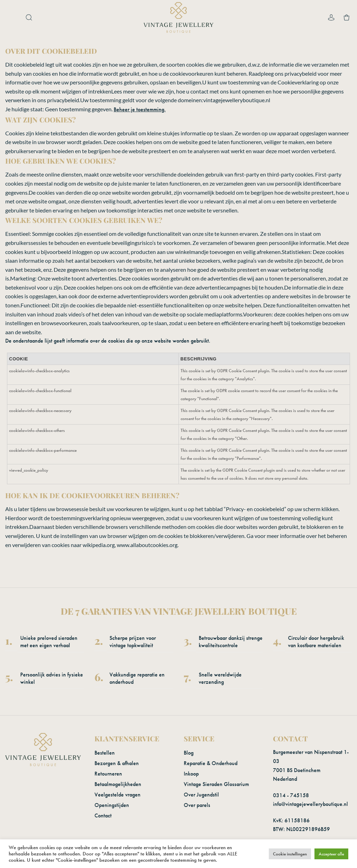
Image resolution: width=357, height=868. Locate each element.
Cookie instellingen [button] (290, 854)
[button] (12, 17)
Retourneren (108, 774)
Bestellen (105, 753)
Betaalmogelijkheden (118, 784)
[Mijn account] (331, 17)
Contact (103, 815)
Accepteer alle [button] (331, 854)
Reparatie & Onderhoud (211, 763)
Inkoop (191, 774)
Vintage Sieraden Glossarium (216, 784)
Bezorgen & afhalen (117, 763)
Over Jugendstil (201, 795)
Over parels (197, 805)
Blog (189, 753)
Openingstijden (112, 805)
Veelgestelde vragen (117, 795)
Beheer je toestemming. (140, 109)
